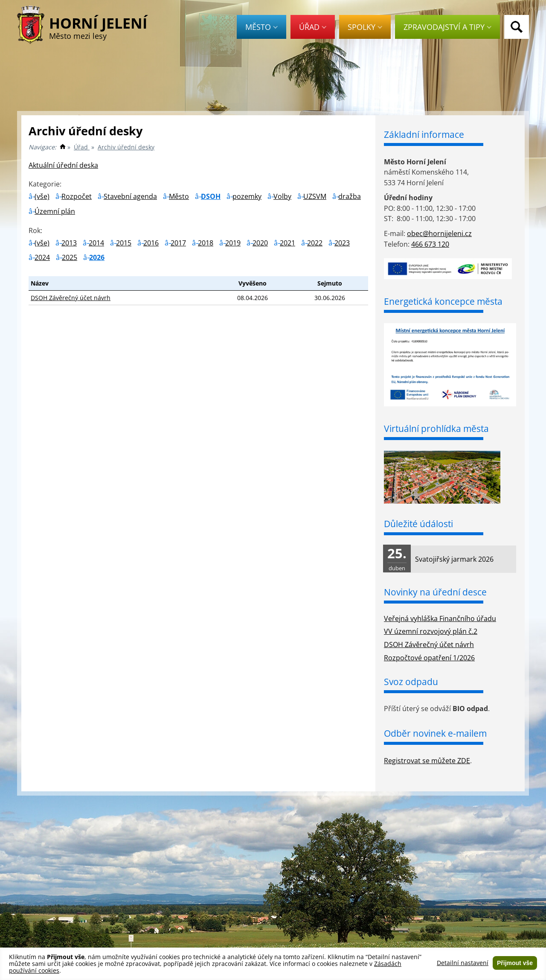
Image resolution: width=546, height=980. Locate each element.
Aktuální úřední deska (63, 165)
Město (261, 27)
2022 (315, 243)
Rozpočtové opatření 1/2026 (429, 658)
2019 (233, 243)
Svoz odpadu (411, 682)
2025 (70, 257)
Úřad (313, 27)
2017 (178, 243)
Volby (282, 196)
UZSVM (315, 196)
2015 (124, 243)
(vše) (42, 196)
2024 (42, 257)
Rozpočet (77, 196)
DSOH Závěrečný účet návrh (71, 298)
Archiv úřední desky (126, 147)
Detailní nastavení (463, 963)
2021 (288, 243)
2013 (69, 243)
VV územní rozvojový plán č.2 (431, 631)
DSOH (211, 196)
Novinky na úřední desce (435, 592)
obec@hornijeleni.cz (439, 233)
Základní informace (424, 134)
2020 (260, 243)
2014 (96, 243)
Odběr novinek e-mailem (435, 733)
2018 (206, 243)
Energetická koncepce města (443, 301)
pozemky (247, 196)
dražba (350, 196)
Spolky (365, 27)
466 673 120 (430, 244)
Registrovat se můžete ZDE (427, 761)
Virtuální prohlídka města (436, 429)
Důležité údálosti (418, 524)
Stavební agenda (130, 196)
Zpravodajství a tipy (447, 27)
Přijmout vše (515, 963)
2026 (97, 257)
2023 (342, 243)
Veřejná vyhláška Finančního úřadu (440, 618)
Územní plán (55, 211)
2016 (151, 243)
